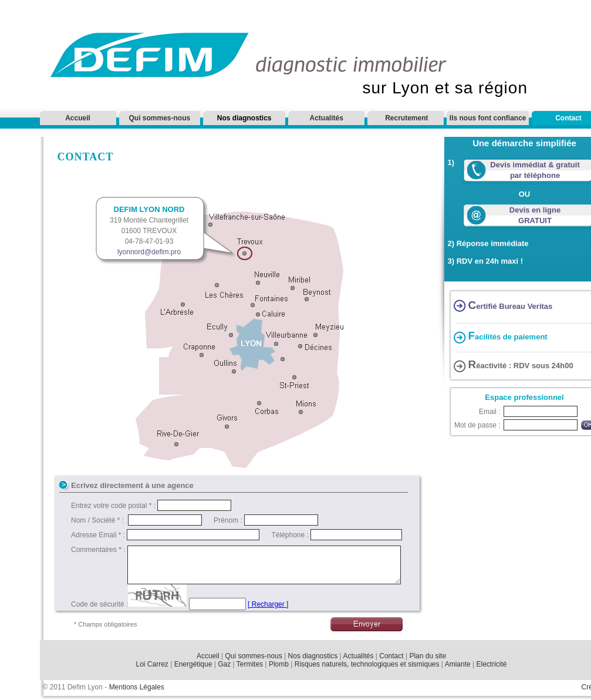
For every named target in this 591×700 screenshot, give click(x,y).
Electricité (491, 664)
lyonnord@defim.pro (149, 252)
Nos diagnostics (313, 656)
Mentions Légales (137, 687)
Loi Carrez (152, 664)
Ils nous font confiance (488, 118)
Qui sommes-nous (160, 118)
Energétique (193, 664)
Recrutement (406, 118)
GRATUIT (535, 221)
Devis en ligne (535, 210)
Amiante (458, 664)
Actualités (327, 118)
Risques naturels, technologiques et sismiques (368, 664)
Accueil (78, 118)
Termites (250, 664)
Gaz (224, 664)
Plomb (279, 664)
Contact (391, 656)
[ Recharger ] (268, 604)
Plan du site (428, 656)
